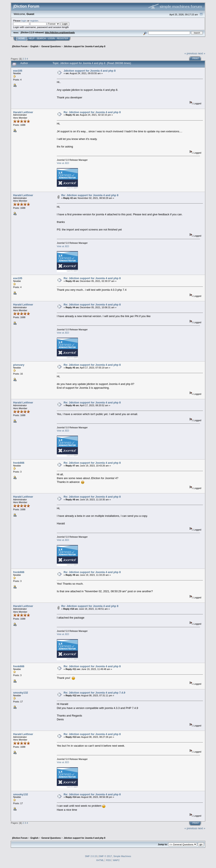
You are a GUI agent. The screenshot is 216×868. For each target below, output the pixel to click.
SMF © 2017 (105, 856)
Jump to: (163, 844)
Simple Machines (122, 856)
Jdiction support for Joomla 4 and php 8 (90, 71)
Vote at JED (63, 163)
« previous (191, 53)
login (24, 21)
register (34, 21)
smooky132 (20, 693)
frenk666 (19, 463)
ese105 (18, 71)
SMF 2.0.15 (91, 856)
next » (202, 53)
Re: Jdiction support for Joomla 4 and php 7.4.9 (94, 693)
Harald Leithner (23, 112)
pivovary (19, 365)
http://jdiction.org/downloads (60, 33)
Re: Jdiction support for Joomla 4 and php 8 (92, 112)
